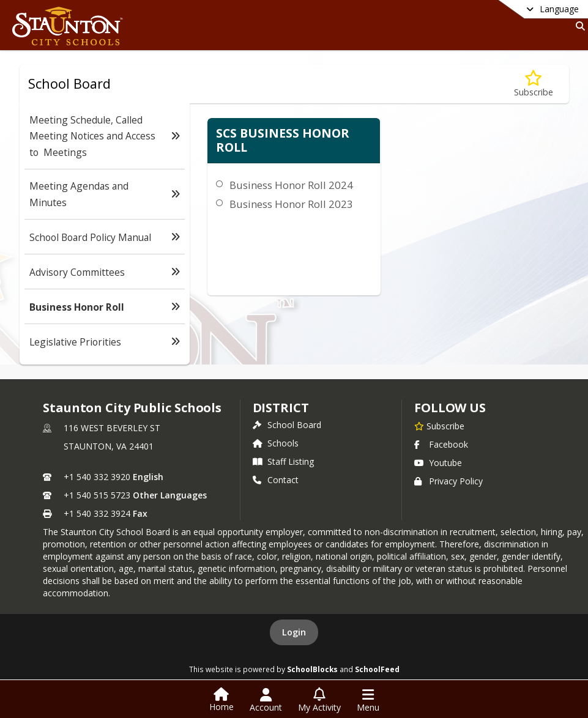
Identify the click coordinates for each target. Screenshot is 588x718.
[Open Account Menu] (266, 700)
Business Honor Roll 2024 (291, 185)
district (281, 408)
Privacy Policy (448, 481)
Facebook (441, 444)
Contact (276, 480)
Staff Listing (283, 461)
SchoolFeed (377, 669)
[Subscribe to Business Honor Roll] (534, 84)
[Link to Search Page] (578, 26)
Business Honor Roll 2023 (291, 204)
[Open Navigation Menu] (368, 700)
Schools (276, 443)
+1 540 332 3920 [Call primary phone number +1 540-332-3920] (97, 477)
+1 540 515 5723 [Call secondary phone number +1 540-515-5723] (97, 495)
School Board (287, 425)
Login (294, 632)
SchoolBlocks (312, 669)
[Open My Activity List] (319, 700)
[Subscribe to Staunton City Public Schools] (439, 426)
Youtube (438, 463)
